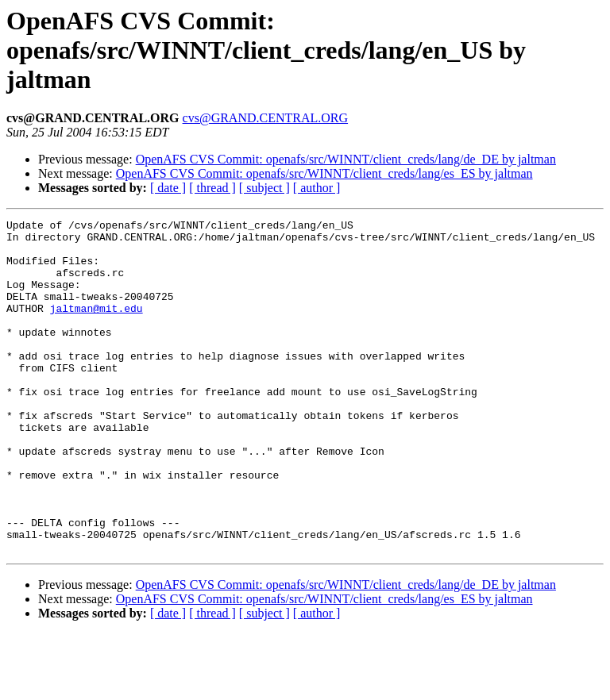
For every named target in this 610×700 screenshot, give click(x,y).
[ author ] (317, 188)
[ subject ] (264, 188)
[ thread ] (212, 188)
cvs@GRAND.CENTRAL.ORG (266, 118)
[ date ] (168, 188)
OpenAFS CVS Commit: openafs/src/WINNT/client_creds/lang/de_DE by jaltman (346, 159)
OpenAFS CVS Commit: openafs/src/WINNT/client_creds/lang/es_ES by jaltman (324, 173)
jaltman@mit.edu (97, 327)
